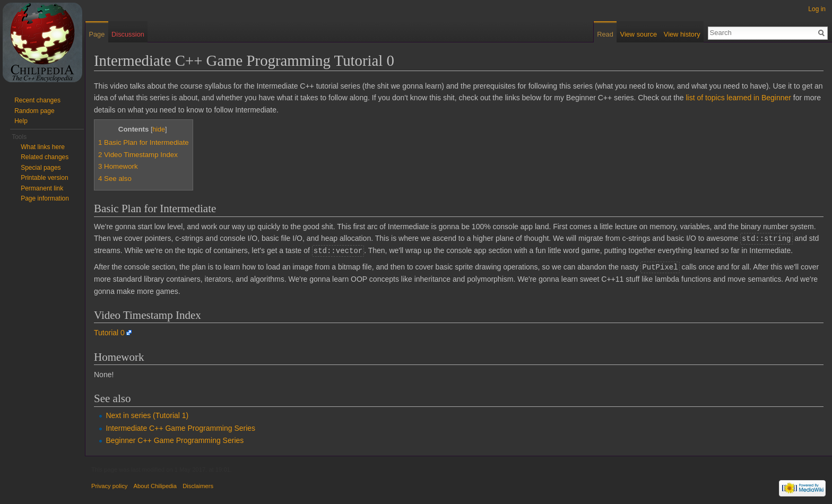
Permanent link (42, 188)
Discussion (128, 34)
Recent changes (37, 100)
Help (21, 121)
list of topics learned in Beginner (739, 98)
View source (639, 34)
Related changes (45, 157)
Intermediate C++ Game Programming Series (180, 427)
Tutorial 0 (109, 331)
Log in (817, 9)
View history (682, 34)
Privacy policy (109, 484)
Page (97, 34)
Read (605, 34)
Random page (34, 111)
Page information (45, 198)
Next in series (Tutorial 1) (147, 414)
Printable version (44, 178)
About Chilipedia (155, 484)
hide (159, 129)
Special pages (41, 168)
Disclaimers (198, 484)
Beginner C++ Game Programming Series (175, 439)
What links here (43, 147)
